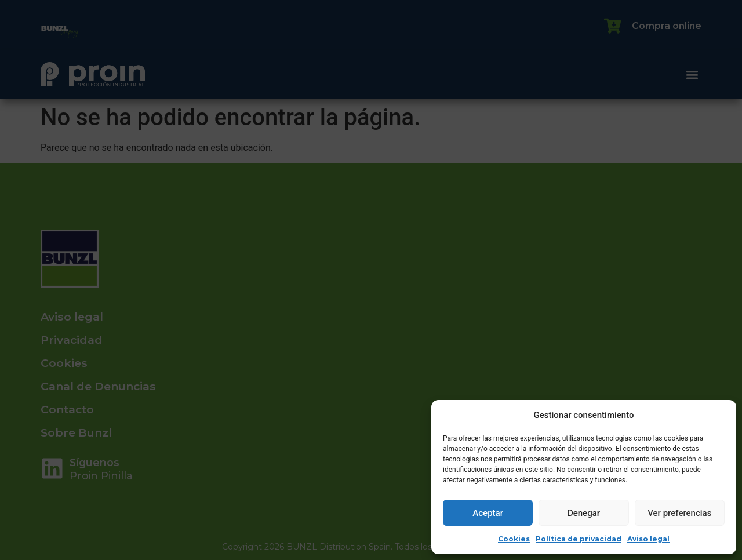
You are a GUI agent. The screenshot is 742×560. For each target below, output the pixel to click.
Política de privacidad (579, 539)
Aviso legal (648, 539)
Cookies (514, 539)
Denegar (584, 513)
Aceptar (488, 513)
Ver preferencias (679, 513)
